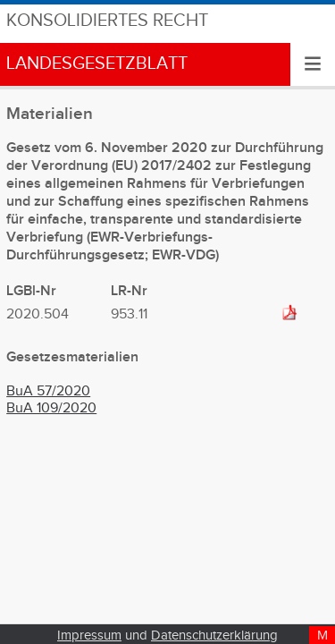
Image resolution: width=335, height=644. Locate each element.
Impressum (89, 636)
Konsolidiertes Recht (107, 21)
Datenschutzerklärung (214, 636)
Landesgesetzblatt (97, 64)
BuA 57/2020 (48, 391)
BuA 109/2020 (51, 408)
